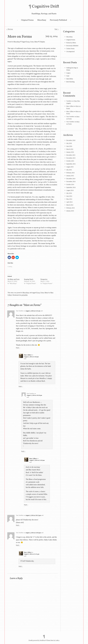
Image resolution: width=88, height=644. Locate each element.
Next (57, 29)
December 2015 (71, 155)
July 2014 (69, 193)
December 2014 (71, 178)
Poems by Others (71, 43)
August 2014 (70, 190)
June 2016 (69, 146)
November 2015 (71, 158)
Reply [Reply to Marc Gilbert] (21, 386)
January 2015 (70, 176)
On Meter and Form (14, 279)
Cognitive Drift (46, 7)
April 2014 (69, 202)
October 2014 (70, 184)
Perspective (44, 279)
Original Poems (27, 20)
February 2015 (70, 173)
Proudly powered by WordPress (37, 640)
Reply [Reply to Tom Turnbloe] (18, 348)
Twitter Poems (70, 48)
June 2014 (69, 196)
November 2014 (71, 181)
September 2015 (71, 164)
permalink (24, 295)
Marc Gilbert (28, 355)
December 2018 (71, 140)
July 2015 (69, 170)
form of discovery (50, 165)
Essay (28, 42)
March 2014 (70, 205)
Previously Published (58, 20)
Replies (42, 42)
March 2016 (70, 149)
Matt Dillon (70, 79)
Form (32, 42)
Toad (68, 76)
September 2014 (71, 187)
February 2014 (70, 208)
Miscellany (42, 20)
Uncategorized (70, 51)
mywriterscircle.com (22, 51)
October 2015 (70, 161)
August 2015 (70, 167)
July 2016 (69, 143)
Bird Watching (70, 82)
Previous (10, 29)
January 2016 (70, 152)
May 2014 (69, 199)
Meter (36, 42)
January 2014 (70, 211)
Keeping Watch (29, 279)
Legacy (68, 73)
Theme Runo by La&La (53, 640)
